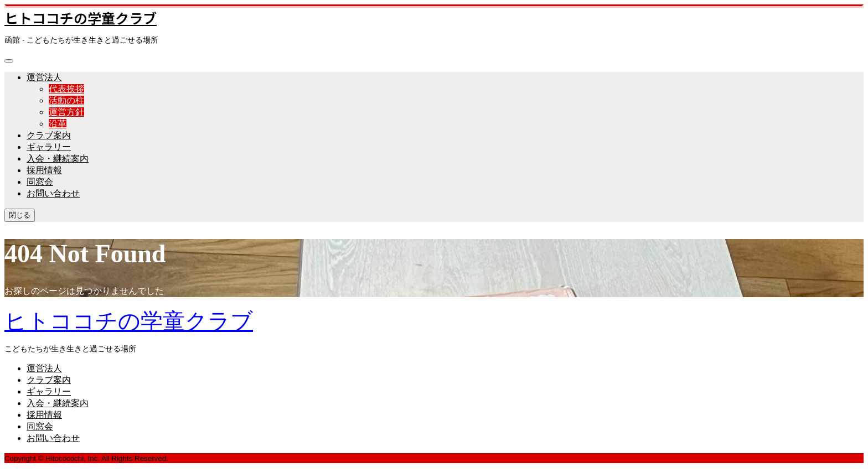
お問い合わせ (53, 193)
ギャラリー (49, 147)
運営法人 (44, 77)
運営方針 (66, 112)
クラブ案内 (49, 135)
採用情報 (44, 170)
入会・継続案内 (58, 159)
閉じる (20, 215)
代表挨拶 (66, 89)
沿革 (58, 124)
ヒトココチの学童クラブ (81, 18)
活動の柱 (66, 100)
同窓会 (40, 182)
